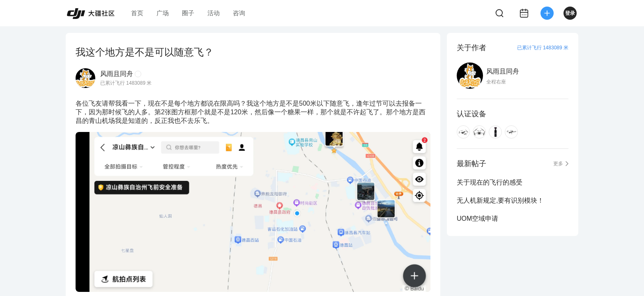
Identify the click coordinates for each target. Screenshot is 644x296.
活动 (214, 13)
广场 (163, 13)
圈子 (188, 13)
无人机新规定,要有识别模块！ (500, 200)
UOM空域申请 (477, 219)
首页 (137, 13)
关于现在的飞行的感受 (490, 182)
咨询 (239, 13)
